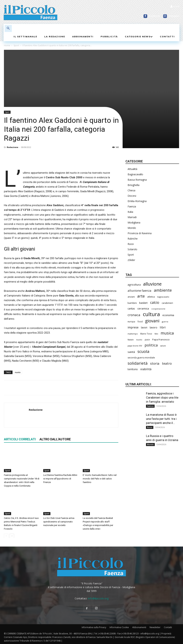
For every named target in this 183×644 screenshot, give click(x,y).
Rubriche (133, 239)
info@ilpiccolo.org (98, 598)
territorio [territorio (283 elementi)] (133, 369)
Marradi (132, 217)
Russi (131, 244)
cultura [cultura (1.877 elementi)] (151, 314)
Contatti (168, 627)
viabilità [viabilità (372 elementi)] (146, 369)
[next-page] (12, 536)
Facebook (155, 16)
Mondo (132, 228)
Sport (16, 45)
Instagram (174, 16)
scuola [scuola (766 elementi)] (143, 351)
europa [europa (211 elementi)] (131, 322)
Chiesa (131, 190)
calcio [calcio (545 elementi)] (155, 302)
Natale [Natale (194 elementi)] (131, 340)
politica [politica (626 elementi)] (151, 345)
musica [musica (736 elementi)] (167, 333)
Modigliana (134, 222)
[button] (8, 29)
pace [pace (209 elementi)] (147, 339)
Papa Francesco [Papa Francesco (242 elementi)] (161, 339)
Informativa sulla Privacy (94, 627)
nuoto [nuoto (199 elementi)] (139, 340)
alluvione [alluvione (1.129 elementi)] (152, 284)
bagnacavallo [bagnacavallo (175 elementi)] (163, 297)
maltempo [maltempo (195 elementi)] (133, 334)
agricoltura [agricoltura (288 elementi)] (134, 285)
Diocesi (132, 196)
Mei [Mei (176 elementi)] (156, 334)
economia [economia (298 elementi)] (168, 315)
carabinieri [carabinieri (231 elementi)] (167, 303)
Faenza (132, 206)
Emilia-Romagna (137, 201)
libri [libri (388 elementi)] (163, 327)
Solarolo (132, 249)
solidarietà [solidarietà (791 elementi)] (138, 363)
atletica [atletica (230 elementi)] (151, 297)
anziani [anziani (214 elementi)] (131, 297)
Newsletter (155, 627)
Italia (130, 212)
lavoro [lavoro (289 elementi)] (154, 327)
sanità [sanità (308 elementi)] (131, 352)
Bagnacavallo (135, 174)
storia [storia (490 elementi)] (155, 363)
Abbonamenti (139, 627)
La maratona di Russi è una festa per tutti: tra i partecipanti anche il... (161, 419)
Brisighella (133, 185)
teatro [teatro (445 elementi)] (167, 363)
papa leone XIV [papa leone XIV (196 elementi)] (135, 346)
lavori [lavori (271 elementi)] (144, 327)
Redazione (13, 147)
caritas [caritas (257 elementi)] (131, 309)
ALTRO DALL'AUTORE (55, 439)
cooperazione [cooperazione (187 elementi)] (158, 309)
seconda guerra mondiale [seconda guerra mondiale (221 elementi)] (141, 358)
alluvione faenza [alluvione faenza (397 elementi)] (139, 290)
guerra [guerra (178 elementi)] (165, 322)
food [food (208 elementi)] (140, 321)
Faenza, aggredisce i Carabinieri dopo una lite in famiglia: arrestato (162, 398)
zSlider (131, 260)
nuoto (18, 372)
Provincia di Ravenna (140, 233)
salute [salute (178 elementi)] (163, 346)
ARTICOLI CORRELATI (20, 439)
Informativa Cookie (119, 627)
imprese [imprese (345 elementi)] (133, 327)
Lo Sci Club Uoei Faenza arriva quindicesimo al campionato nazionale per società (59, 521)
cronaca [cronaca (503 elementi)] (134, 315)
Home (7, 45)
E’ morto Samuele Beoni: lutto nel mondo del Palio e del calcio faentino (100, 478)
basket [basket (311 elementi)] (143, 303)
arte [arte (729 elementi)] (141, 296)
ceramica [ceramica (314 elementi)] (143, 308)
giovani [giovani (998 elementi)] (152, 321)
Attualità (132, 169)
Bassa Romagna (137, 180)
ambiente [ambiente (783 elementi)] (163, 290)
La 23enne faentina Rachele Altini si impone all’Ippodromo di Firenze (60, 478)
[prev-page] (6, 536)
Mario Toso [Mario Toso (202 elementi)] (146, 334)
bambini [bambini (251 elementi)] (132, 303)
